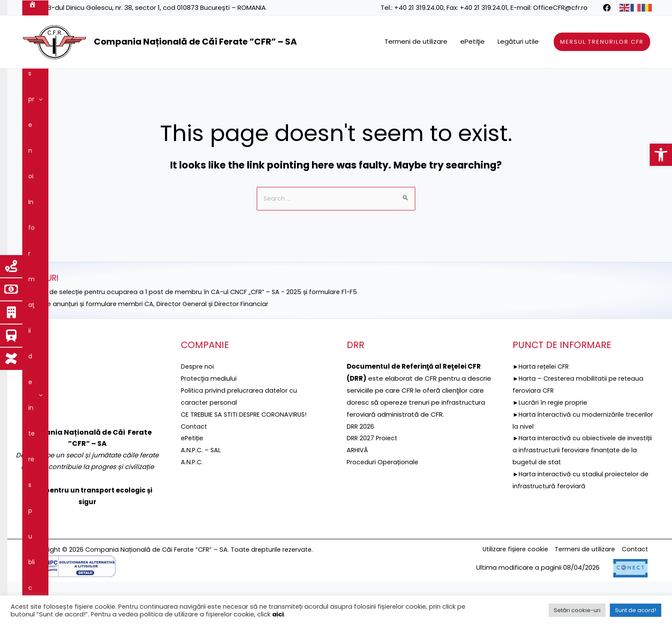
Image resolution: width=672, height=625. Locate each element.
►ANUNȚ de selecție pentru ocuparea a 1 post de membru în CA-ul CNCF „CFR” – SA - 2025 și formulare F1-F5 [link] (194, 344)
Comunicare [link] (51, 107)
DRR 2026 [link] (361, 479)
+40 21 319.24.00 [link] (419, 8)
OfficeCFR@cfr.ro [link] (560, 8)
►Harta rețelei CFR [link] (542, 419)
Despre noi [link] (69, 81)
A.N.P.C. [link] (192, 515)
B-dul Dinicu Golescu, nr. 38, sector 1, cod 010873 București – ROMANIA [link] (157, 8)
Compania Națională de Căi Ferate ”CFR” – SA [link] (195, 42)
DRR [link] (210, 81)
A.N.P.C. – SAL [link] (201, 503)
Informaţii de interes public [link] (144, 81)
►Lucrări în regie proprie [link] (551, 455)
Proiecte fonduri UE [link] (264, 81)
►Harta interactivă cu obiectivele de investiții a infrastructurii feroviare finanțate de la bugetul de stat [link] (581, 503)
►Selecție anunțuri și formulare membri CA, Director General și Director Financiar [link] (148, 356)
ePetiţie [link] (472, 41)
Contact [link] (98, 107)
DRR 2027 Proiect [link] (373, 491)
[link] (661, 155)
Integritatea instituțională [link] (580, 81)
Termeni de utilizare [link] (416, 41)
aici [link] (278, 614)
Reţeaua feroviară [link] (339, 81)
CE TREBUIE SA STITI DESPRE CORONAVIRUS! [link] (246, 467)
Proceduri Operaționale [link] (383, 515)
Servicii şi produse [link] (412, 81)
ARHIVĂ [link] (358, 503)
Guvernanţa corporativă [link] (490, 81)
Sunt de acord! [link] (636, 610)
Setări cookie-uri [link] (577, 610)
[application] (84, 81)
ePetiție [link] (193, 491)
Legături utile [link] (518, 41)
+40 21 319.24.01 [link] (484, 8)
